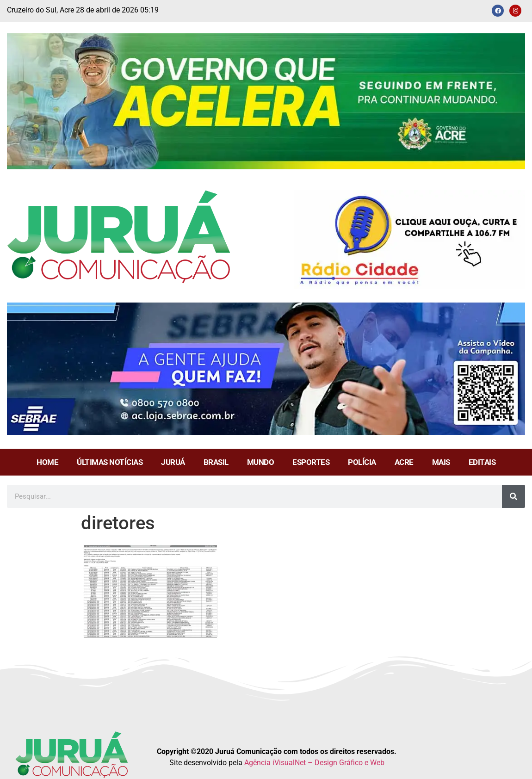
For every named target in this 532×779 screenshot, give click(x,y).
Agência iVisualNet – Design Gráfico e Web (314, 763)
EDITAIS (482, 462)
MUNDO (261, 462)
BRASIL (216, 462)
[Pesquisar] (513, 496)
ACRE (404, 462)
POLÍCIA (362, 462)
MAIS (441, 462)
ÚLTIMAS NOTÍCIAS (110, 462)
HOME (47, 462)
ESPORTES (311, 462)
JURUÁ (173, 462)
